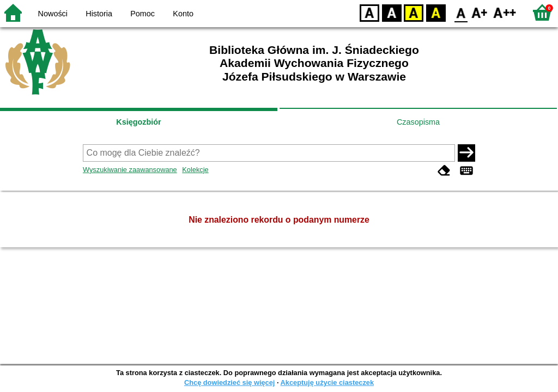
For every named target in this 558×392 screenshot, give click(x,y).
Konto (183, 14)
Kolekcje (195, 170)
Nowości (53, 14)
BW (392, 12)
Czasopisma (418, 122)
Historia (99, 14)
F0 (461, 12)
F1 (480, 12)
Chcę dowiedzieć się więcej (229, 382)
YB (413, 12)
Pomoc (142, 14)
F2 (505, 12)
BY (436, 12)
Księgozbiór (138, 122)
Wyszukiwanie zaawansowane (130, 170)
